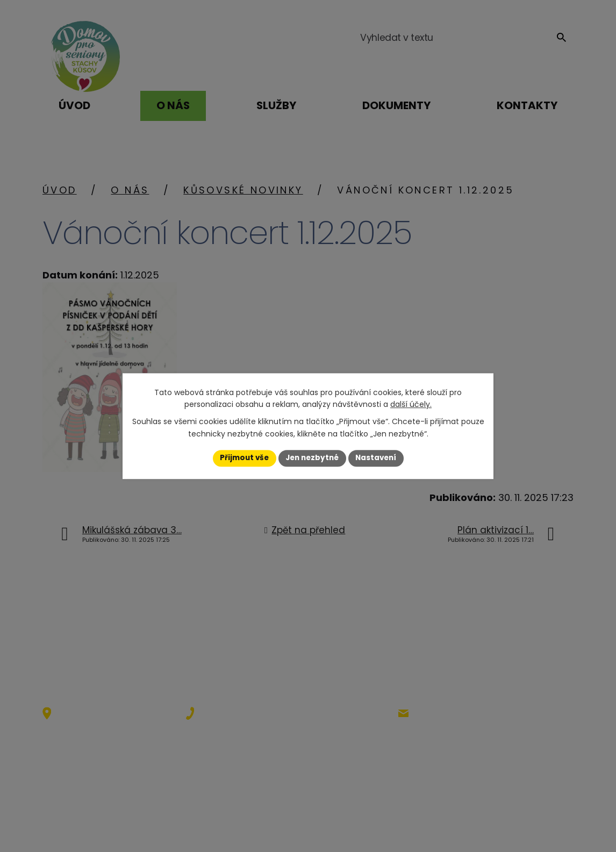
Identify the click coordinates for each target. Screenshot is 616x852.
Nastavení (379, 458)
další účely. (411, 404)
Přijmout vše (241, 458)
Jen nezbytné (312, 458)
